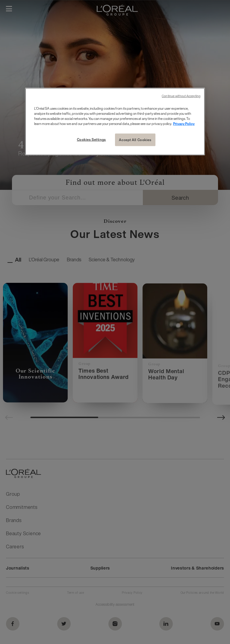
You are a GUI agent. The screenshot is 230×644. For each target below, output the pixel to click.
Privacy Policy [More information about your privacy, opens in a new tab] (184, 124)
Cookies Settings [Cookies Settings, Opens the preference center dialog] (91, 139)
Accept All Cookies (135, 140)
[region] (115, 122)
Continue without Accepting (181, 96)
